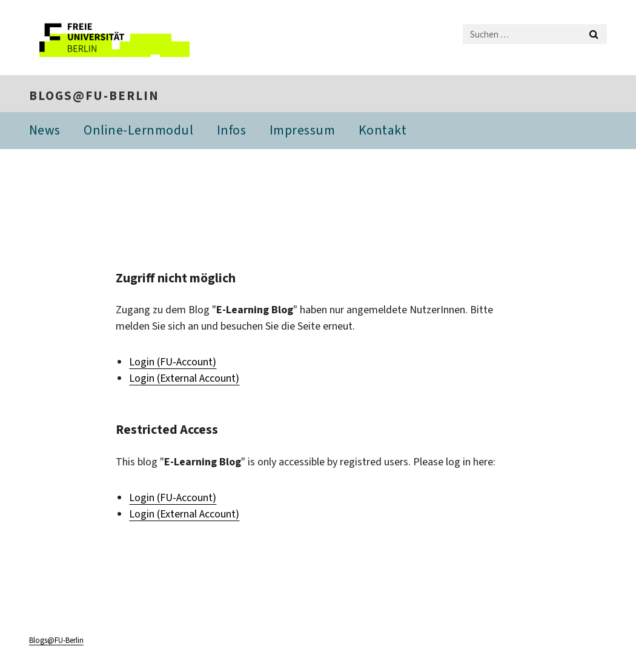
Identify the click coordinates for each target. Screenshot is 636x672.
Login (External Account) (184, 378)
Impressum (303, 130)
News (45, 130)
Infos (232, 130)
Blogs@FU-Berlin (94, 96)
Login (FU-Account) (173, 362)
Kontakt (383, 130)
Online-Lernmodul (138, 130)
